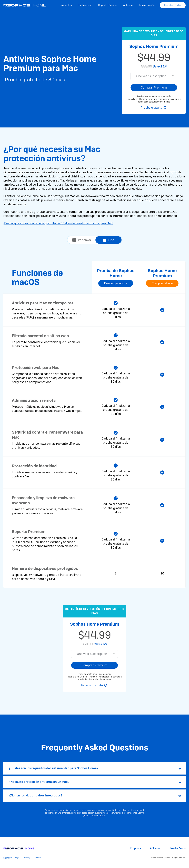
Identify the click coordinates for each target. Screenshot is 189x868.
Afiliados (155, 848)
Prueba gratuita (151, 108)
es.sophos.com (99, 816)
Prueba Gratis (173, 5)
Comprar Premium (154, 87)
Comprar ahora (162, 283)
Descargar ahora (116, 283)
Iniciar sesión (147, 5)
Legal (17, 858)
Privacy (27, 858)
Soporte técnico (107, 5)
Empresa (136, 848)
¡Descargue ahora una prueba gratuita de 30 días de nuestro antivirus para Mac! (58, 223)
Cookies (38, 858)
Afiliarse (128, 5)
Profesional (85, 5)
